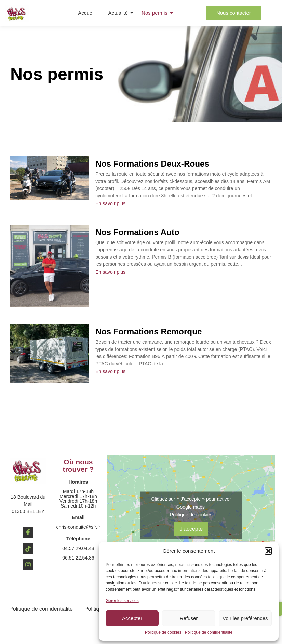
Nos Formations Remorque (150, 332)
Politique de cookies (163, 632)
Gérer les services (122, 601)
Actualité (118, 13)
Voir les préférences (245, 618)
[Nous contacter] (234, 13)
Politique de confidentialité (209, 632)
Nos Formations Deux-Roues (154, 164)
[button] (268, 551)
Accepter (132, 618)
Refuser (189, 618)
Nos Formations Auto (139, 232)
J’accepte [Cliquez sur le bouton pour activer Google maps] (191, 529)
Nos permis (155, 13)
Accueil (86, 13)
